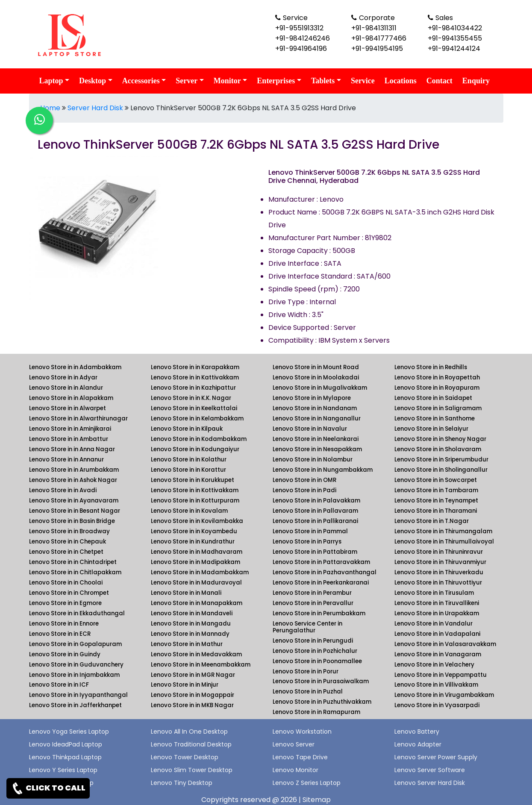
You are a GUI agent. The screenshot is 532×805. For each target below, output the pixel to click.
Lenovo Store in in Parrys (307, 542)
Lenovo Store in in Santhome (435, 419)
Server (187, 81)
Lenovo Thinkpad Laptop (65, 757)
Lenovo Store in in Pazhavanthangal (325, 572)
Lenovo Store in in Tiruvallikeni (437, 603)
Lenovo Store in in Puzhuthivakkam (322, 702)
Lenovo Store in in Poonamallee (317, 661)
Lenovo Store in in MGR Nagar (193, 675)
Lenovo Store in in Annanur (66, 460)
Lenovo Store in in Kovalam (189, 511)
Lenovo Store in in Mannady (190, 634)
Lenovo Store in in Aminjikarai (70, 429)
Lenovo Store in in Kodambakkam (199, 439)
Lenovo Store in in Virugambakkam (444, 695)
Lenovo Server (294, 744)
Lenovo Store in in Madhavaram (197, 552)
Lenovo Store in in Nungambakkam (323, 470)
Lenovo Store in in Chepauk (68, 542)
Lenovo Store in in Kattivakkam (195, 378)
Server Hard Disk (95, 108)
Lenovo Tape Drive (300, 757)
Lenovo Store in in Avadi (63, 490)
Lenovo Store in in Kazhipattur (193, 388)
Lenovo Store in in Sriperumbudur (441, 460)
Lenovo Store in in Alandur (66, 388)
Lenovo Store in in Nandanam (315, 408)
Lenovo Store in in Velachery (434, 665)
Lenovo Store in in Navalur (310, 429)
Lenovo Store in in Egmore (65, 603)
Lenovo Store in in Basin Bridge (72, 521)
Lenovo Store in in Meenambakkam (201, 665)
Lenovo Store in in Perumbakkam (319, 613)
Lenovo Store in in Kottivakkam (195, 490)
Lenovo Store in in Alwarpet (68, 408)
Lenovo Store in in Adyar (63, 378)
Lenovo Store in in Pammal (310, 531)
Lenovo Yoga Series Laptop (69, 732)
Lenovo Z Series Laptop (307, 783)
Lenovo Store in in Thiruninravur (439, 552)
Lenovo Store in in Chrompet (69, 593)
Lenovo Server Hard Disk (430, 783)
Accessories (141, 81)
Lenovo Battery (417, 732)
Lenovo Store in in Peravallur (313, 603)
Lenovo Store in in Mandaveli (192, 613)
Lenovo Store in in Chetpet (66, 552)
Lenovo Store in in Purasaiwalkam (321, 681)
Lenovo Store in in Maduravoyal (196, 583)
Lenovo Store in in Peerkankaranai (321, 583)
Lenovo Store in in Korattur (188, 470)
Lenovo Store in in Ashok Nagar (73, 480)
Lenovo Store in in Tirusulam (434, 593)
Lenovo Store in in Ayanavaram (74, 501)
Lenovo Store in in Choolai (66, 583)
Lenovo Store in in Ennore (64, 624)
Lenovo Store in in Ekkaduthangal (77, 613)
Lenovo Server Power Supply (436, 757)
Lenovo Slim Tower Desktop (192, 770)
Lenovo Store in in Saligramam (438, 408)
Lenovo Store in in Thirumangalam (443, 531)
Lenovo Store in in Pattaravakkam (321, 562)
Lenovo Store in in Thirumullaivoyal (444, 542)
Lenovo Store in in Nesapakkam (317, 449)
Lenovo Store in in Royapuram (437, 388)
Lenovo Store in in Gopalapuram (75, 644)
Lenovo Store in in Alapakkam (71, 398)
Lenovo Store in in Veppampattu (441, 675)
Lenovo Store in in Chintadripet (73, 562)
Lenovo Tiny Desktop (182, 783)
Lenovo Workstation (302, 732)
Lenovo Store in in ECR (60, 634)
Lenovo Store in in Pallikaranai (315, 521)
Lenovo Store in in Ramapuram (316, 712)
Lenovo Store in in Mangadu (191, 624)
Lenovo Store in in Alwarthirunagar (78, 419)
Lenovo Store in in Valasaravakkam (445, 644)
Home (50, 108)
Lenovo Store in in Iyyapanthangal (78, 695)
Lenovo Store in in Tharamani (436, 511)
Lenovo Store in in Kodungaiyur (195, 449)
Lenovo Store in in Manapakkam (197, 603)
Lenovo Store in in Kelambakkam (197, 419)
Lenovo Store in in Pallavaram (315, 511)
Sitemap (317, 800)
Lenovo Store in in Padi (304, 490)
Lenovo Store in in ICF (59, 685)
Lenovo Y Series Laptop (63, 770)
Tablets (323, 81)
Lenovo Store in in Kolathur (189, 460)
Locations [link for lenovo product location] (401, 81)
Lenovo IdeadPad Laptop (66, 744)
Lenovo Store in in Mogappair (193, 695)
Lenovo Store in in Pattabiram (315, 552)
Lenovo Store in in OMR (304, 480)
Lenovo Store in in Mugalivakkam (320, 388)
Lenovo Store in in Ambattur (69, 439)
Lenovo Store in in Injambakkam (74, 675)
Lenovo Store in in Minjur (185, 685)
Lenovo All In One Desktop (189, 732)
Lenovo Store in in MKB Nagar (192, 705)
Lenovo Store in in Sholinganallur (441, 470)
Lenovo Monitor (295, 770)
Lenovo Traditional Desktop (191, 744)
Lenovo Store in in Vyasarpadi (437, 705)
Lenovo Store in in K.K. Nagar (191, 398)
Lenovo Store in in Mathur (187, 644)
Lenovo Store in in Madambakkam (200, 572)
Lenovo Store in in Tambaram (436, 490)
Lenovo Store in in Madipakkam (195, 562)
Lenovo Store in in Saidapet (433, 398)
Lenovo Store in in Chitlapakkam (75, 572)
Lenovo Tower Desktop (185, 757)
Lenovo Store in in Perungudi (313, 641)
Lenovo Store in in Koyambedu (194, 531)
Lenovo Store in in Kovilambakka (197, 521)
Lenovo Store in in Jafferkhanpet (75, 705)
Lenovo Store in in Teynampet (436, 501)
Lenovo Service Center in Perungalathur (307, 627)
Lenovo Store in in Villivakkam (436, 685)
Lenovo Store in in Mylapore (312, 398)
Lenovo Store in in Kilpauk (187, 429)
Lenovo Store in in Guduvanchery (76, 665)
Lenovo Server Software (430, 770)
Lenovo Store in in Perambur (312, 593)
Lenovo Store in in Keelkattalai (194, 408)
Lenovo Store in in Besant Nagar (75, 511)
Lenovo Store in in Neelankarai (316, 439)
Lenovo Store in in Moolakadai (316, 378)
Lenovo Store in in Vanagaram (438, 654)
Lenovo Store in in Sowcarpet (436, 480)
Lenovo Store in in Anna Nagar (72, 449)
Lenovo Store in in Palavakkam (316, 501)
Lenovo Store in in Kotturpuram (195, 501)
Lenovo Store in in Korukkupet (193, 480)
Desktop (93, 81)
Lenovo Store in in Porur (306, 671)
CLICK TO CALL (48, 788)
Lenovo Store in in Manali (186, 593)
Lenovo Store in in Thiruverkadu (439, 572)
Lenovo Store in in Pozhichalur (315, 651)
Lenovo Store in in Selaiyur (431, 429)
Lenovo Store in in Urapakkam (437, 613)
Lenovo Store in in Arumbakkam (74, 470)
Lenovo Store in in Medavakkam (196, 654)
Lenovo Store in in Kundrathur (193, 542)
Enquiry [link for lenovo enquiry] (476, 81)
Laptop (51, 81)
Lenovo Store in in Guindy (65, 654)
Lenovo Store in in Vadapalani (437, 634)
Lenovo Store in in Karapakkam (195, 367)
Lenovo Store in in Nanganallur (317, 419)
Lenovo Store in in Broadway (69, 531)
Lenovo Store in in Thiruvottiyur (438, 583)
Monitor (227, 81)
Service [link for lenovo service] (363, 81)
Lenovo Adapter (418, 744)
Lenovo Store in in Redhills (431, 367)
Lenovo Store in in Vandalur (434, 624)
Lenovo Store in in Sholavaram (438, 449)
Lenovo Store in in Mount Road (316, 367)
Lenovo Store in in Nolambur (313, 460)
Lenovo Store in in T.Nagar (432, 521)
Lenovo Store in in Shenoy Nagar (440, 439)
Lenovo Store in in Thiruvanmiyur (440, 562)
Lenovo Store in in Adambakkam (75, 367)
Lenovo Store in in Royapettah (437, 378)
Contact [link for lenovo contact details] (439, 81)
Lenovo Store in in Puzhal (308, 692)
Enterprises (276, 81)
